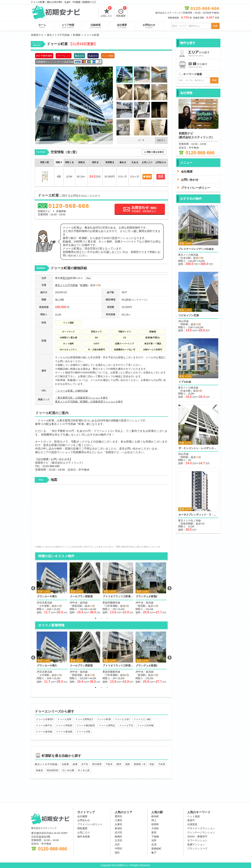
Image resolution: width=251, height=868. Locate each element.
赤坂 (152, 764)
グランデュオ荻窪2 (147, 596)
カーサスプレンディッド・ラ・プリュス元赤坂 (198, 515)
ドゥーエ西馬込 (107, 725)
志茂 (154, 844)
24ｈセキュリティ (68, 350)
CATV (96, 344)
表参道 (39, 770)
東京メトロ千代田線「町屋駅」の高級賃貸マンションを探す (89, 402)
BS (96, 338)
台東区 (119, 824)
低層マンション (196, 844)
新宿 (154, 832)
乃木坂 (162, 764)
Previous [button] (33, 588)
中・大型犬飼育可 (97, 350)
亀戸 (154, 853)
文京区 (119, 840)
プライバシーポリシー (90, 824)
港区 (117, 853)
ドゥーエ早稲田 (64, 725)
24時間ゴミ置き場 (68, 338)
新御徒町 (156, 849)
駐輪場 (153, 332)
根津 (119, 764)
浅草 (154, 840)
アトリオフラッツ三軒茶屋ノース (118, 596)
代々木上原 (84, 770)
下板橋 (155, 837)
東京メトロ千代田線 (66, 285)
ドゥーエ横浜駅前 (86, 725)
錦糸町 (155, 816)
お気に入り (106, 12)
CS (125, 338)
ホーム (42, 26)
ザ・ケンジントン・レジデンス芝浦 (198, 448)
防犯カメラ (96, 332)
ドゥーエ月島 (83, 732)
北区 (117, 844)
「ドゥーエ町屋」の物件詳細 (71, 391)
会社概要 (122, 26)
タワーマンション (197, 840)
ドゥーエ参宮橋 (44, 732)
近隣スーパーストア (125, 344)
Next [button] (169, 588)
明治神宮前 (53, 770)
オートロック (68, 332)
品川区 (119, 832)
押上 (154, 820)
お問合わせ (149, 26)
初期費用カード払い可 (125, 350)
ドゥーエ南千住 (44, 725)
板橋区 (119, 837)
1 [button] (96, 618)
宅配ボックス (125, 332)
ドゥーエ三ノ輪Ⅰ (142, 719)
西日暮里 (97, 764)
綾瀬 (75, 764)
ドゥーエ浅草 (64, 719)
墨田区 (119, 816)
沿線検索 (96, 26)
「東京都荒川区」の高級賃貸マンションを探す (82, 398)
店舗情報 (61, 211)
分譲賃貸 (192, 824)
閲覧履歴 (121, 12)
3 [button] (107, 618)
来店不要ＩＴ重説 (153, 344)
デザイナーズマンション (201, 828)
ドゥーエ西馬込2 (84, 719)
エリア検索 (68, 26)
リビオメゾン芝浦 (189, 315)
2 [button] (101, 618)
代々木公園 (68, 770)
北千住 (85, 764)
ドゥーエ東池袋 (64, 732)
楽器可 (191, 820)
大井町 (155, 828)
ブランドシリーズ (197, 849)
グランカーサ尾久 (47, 596)
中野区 (119, 849)
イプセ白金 (185, 382)
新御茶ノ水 (140, 764)
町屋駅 (84, 285)
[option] (52, 588)
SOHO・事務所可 (197, 837)
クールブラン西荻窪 (81, 596)
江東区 (119, 820)
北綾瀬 (65, 764)
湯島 (128, 764)
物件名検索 (84, 837)
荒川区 (66, 278)
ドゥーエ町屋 (104, 719)
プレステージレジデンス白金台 (196, 249)
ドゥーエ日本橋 (145, 725)
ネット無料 (68, 344)
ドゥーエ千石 (126, 725)
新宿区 (119, 828)
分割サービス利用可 (153, 350)
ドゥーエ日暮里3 (45, 719)
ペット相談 (68, 323)
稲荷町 (155, 824)
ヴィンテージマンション (201, 832)
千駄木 (109, 764)
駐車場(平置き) (153, 338)
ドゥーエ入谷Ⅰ (122, 719)
